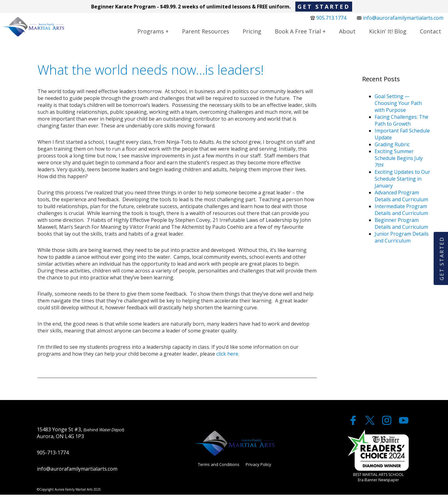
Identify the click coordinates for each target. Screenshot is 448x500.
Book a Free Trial (298, 34)
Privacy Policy (258, 470)
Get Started (324, 7)
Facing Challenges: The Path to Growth (401, 126)
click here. (228, 359)
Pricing (252, 34)
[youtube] (404, 428)
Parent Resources (206, 34)
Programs (151, 34)
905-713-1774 (53, 458)
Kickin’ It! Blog (388, 34)
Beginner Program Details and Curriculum (401, 229)
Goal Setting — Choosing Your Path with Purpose (398, 108)
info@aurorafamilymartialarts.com (400, 21)
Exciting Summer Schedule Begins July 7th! (399, 163)
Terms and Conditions (219, 470)
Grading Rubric (392, 150)
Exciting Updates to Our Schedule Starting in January (402, 184)
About (347, 34)
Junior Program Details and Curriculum (402, 242)
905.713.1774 (328, 21)
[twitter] (371, 428)
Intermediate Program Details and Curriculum (401, 215)
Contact (431, 34)
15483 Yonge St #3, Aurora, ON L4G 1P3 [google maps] (81, 438)
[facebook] (354, 428)
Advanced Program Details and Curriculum (401, 201)
